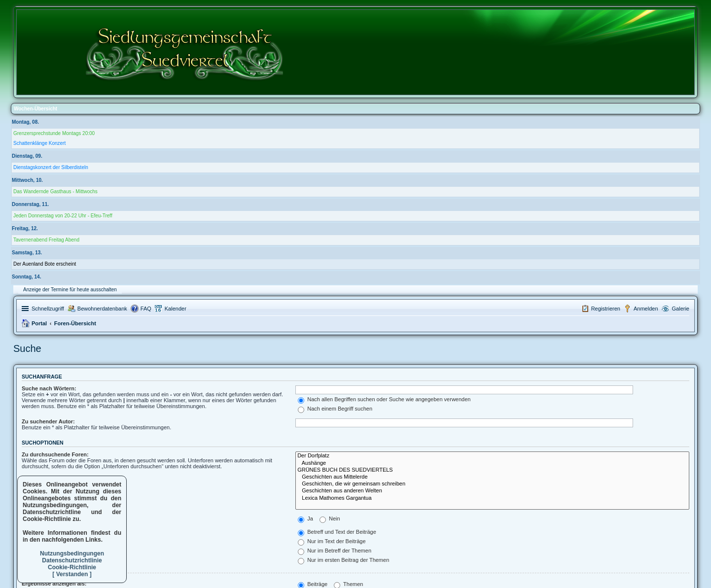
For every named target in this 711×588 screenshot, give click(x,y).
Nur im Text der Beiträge (332, 541)
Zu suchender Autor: (48, 421)
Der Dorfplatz (492, 456)
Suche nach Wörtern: (49, 388)
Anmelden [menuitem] (646, 309)
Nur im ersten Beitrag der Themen (343, 560)
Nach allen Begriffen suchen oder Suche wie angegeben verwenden (384, 399)
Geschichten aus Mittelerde (492, 477)
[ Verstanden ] (72, 574)
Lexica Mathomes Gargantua (492, 498)
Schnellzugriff (48, 309)
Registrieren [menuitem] (606, 309)
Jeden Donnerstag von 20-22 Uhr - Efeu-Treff (63, 216)
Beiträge (313, 584)
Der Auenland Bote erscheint (45, 264)
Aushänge (492, 463)
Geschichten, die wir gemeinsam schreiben (492, 484)
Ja (305, 519)
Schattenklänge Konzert (39, 143)
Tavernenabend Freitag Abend (46, 240)
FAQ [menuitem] (146, 309)
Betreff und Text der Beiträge (337, 532)
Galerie (681, 309)
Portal (39, 323)
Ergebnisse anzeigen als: (54, 584)
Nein (330, 519)
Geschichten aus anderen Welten (492, 491)
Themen (348, 584)
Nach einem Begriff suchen (335, 409)
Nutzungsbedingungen (72, 553)
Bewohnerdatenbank (102, 309)
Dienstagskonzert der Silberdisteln (51, 167)
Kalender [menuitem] (176, 309)
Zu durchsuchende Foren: (55, 454)
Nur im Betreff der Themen (335, 551)
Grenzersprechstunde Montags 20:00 (54, 133)
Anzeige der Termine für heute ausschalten (70, 290)
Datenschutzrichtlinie (72, 560)
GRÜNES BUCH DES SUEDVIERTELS (492, 470)
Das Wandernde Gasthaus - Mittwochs (55, 191)
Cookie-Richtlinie (72, 567)
